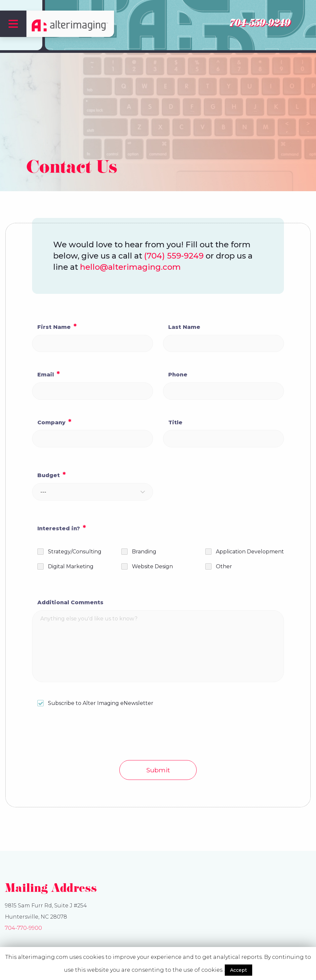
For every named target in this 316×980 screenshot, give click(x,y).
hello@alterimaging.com (130, 267)
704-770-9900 (23, 928)
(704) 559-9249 (174, 256)
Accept (238, 970)
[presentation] (82, 737)
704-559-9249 (259, 24)
